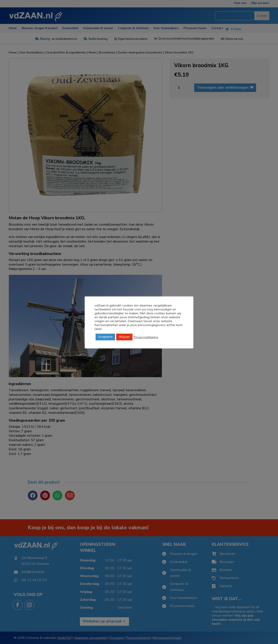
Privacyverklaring (146, 337)
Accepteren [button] (105, 337)
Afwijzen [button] (124, 337)
